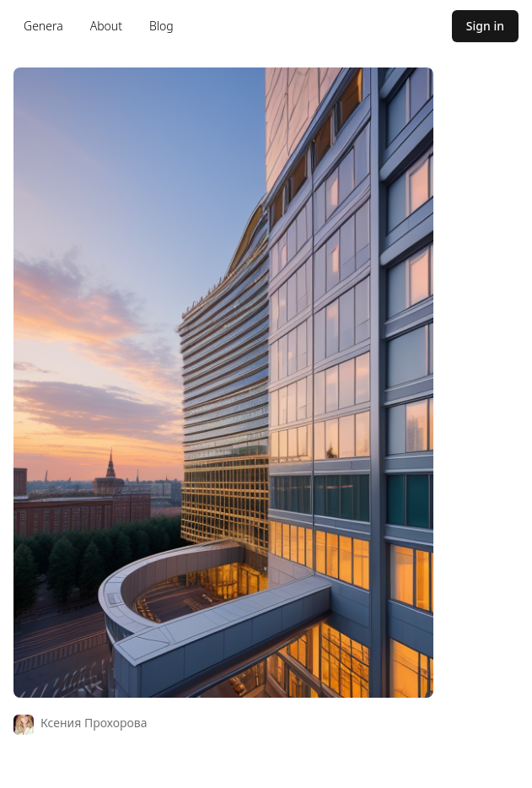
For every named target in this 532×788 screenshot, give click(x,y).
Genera (43, 26)
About (106, 26)
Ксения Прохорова (94, 723)
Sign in (485, 26)
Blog (161, 26)
